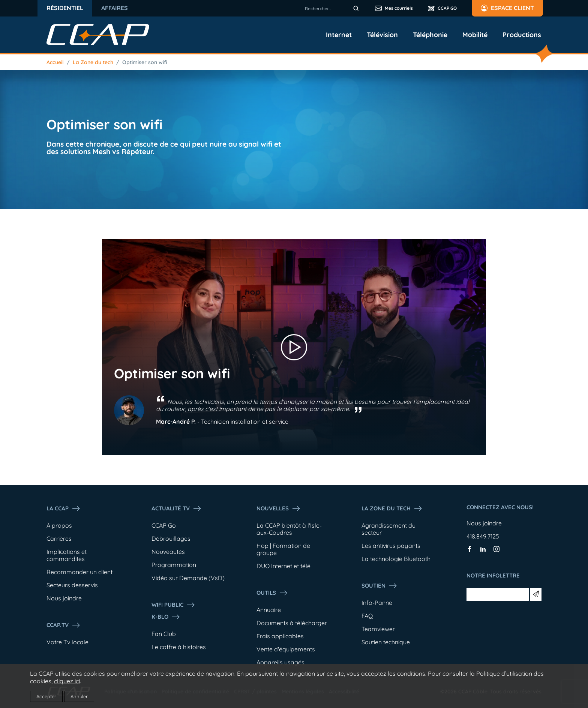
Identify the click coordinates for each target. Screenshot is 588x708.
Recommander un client (79, 572)
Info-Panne (377, 603)
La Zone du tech (93, 62)
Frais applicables (280, 636)
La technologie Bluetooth (396, 559)
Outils (272, 593)
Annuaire (269, 610)
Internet (339, 35)
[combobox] (333, 8)
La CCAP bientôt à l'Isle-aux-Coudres (289, 529)
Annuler (79, 696)
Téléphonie (430, 35)
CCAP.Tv (64, 625)
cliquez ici (67, 681)
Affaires (115, 8)
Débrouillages (171, 538)
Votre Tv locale (67, 642)
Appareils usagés (280, 662)
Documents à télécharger (292, 623)
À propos (59, 525)
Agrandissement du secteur (388, 529)
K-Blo (166, 617)
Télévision (382, 35)
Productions (522, 35)
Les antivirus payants (391, 546)
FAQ (367, 616)
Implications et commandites (67, 555)
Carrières (59, 538)
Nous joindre (64, 598)
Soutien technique (386, 642)
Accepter (46, 696)
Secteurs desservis (72, 585)
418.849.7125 (483, 536)
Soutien (379, 586)
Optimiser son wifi (145, 62)
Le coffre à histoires (179, 647)
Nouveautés (168, 552)
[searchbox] (333, 8)
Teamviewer (378, 629)
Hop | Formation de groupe (283, 549)
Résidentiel (65, 8)
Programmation (174, 565)
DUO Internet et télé (283, 566)
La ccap (64, 508)
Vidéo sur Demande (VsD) (188, 578)
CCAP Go (164, 525)
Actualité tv (177, 508)
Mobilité (475, 35)
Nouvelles (279, 508)
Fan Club (164, 634)
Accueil (55, 62)
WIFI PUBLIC (173, 605)
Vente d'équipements (286, 649)
